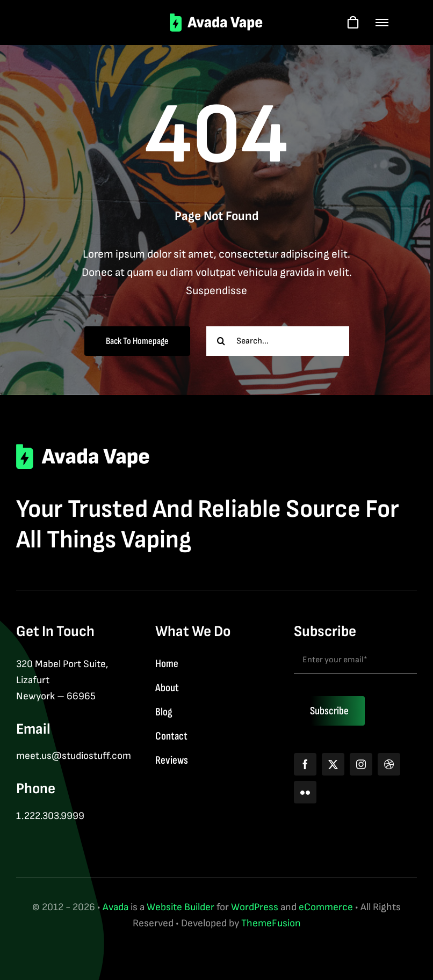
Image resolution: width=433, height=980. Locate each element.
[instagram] (361, 764)
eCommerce (326, 907)
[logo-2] (217, 19)
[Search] (221, 341)
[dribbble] (389, 764)
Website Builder (181, 907)
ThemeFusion (271, 923)
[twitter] (333, 764)
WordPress (255, 907)
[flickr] (305, 792)
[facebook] (305, 764)
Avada (116, 907)
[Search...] (278, 341)
